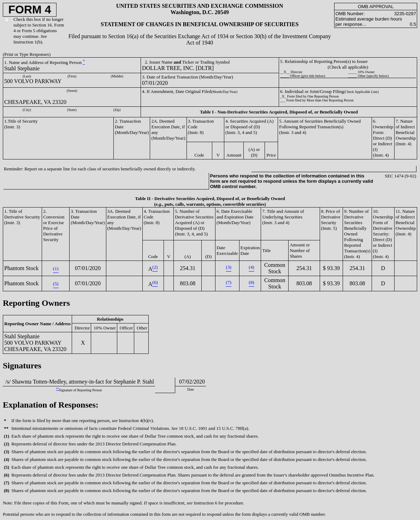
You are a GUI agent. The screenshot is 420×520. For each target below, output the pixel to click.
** (58, 389)
